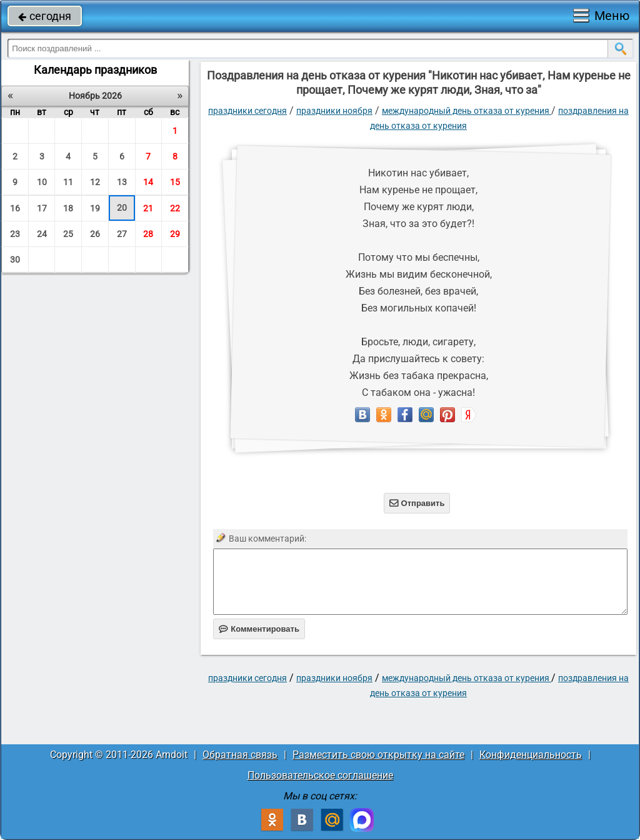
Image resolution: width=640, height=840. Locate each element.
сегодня (45, 16)
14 (148, 182)
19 (95, 208)
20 (122, 208)
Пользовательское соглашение (320, 775)
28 (148, 234)
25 (68, 234)
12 (95, 182)
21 (148, 208)
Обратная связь (240, 755)
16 (15, 208)
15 (175, 182)
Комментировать (259, 629)
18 (68, 208)
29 (175, 234)
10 (42, 182)
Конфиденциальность (531, 755)
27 (122, 234)
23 (15, 234)
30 (15, 260)
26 (95, 234)
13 (122, 182)
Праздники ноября (334, 111)
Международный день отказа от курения (467, 111)
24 (42, 234)
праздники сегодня (247, 111)
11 (68, 182)
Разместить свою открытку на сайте (378, 755)
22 (175, 208)
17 (42, 208)
